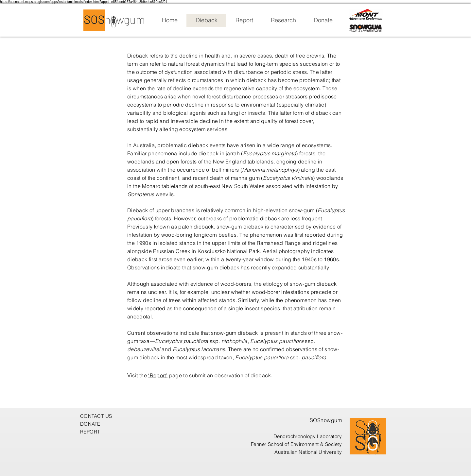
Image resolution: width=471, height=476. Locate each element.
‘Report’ (158, 375)
